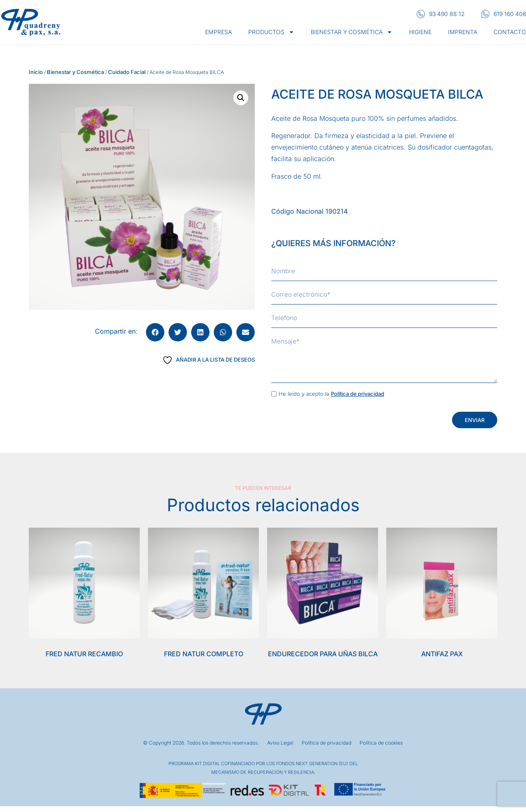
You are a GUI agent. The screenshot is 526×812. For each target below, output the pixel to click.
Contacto (510, 32)
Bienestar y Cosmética (75, 72)
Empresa (218, 32)
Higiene (420, 32)
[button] (241, 98)
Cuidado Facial (127, 72)
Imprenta (463, 32)
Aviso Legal (280, 749)
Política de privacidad (358, 400)
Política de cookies (381, 749)
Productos (271, 32)
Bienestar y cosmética (352, 32)
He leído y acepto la (331, 400)
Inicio (36, 72)
